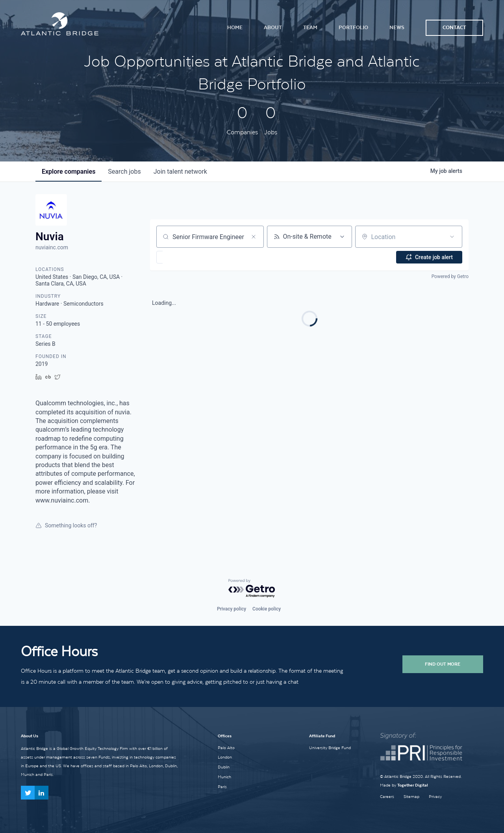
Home (235, 27)
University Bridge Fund (330, 748)
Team (310, 27)
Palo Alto (226, 748)
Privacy (435, 797)
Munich (224, 777)
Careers (387, 797)
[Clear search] (254, 237)
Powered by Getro (450, 276)
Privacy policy (232, 609)
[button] (183, 257)
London (225, 757)
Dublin (224, 767)
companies (69, 172)
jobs (124, 172)
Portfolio (353, 27)
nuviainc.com (52, 247)
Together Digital (413, 785)
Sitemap (411, 797)
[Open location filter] (452, 237)
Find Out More (443, 664)
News (397, 27)
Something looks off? (66, 525)
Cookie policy (267, 609)
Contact (454, 27)
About (273, 27)
